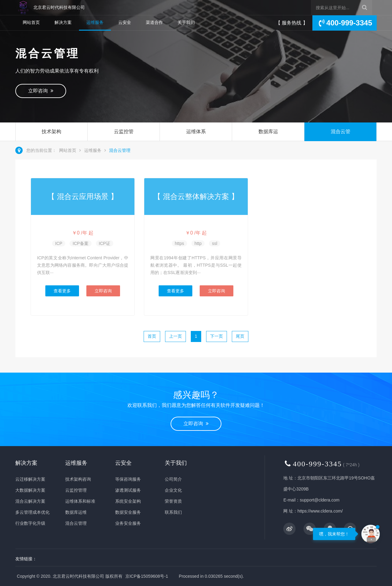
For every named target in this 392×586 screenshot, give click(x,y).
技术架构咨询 (51, 141)
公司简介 (173, 479)
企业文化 (173, 490)
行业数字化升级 (30, 523)
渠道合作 (154, 22)
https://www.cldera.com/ (320, 511)
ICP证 (105, 243)
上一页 (175, 336)
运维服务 (95, 22)
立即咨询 (41, 91)
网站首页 (31, 22)
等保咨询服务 (128, 479)
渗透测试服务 (128, 490)
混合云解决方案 (30, 501)
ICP (59, 243)
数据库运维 (268, 141)
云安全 (125, 22)
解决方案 (63, 22)
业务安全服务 (128, 523)
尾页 (240, 336)
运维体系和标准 (196, 141)
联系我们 (173, 512)
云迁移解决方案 (30, 479)
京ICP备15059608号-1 (147, 576)
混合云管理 (341, 141)
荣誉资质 (173, 501)
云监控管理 (124, 141)
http (198, 243)
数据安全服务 (128, 512)
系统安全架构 (128, 501)
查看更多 (62, 291)
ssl (215, 243)
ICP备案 (80, 243)
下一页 (217, 336)
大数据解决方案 (30, 490)
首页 (152, 336)
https (179, 243)
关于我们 (186, 22)
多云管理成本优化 (32, 512)
